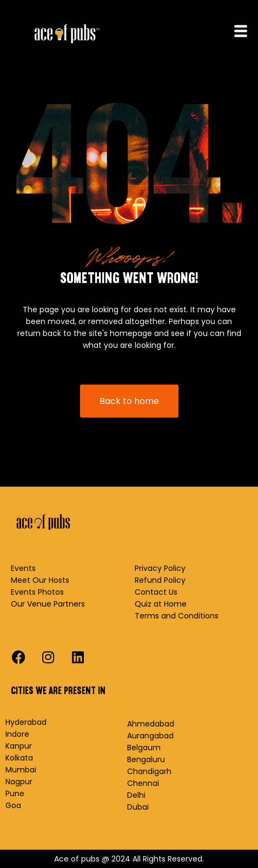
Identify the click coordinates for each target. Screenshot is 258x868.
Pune (15, 793)
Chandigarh (149, 771)
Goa (13, 805)
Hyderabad (26, 722)
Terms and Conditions (177, 616)
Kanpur (19, 746)
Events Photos (37, 592)
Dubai (138, 807)
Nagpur (19, 782)
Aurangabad (150, 736)
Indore (17, 734)
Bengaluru (146, 759)
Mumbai (21, 770)
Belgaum (144, 748)
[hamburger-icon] (240, 32)
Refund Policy (160, 580)
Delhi (136, 795)
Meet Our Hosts (40, 580)
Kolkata (19, 758)
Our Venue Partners (48, 604)
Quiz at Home (161, 604)
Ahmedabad (151, 724)
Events (23, 568)
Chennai (143, 783)
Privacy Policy (160, 568)
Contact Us (156, 592)
